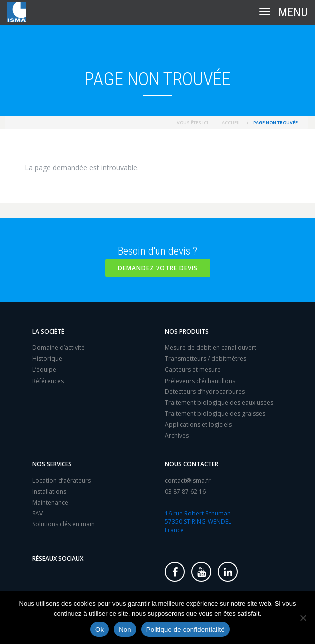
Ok (99, 629)
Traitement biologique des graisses (215, 414)
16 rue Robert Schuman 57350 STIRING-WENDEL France (198, 522)
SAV (38, 513)
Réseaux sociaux (58, 559)
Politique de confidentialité (185, 629)
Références (48, 381)
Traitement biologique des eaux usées (219, 403)
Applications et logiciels (198, 425)
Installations (49, 491)
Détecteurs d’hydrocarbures (205, 392)
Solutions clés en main (64, 524)
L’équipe (44, 369)
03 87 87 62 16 (185, 491)
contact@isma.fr (188, 480)
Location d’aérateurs (62, 480)
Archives (177, 436)
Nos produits (187, 331)
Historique (47, 358)
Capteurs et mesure (193, 369)
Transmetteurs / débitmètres (206, 358)
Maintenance (50, 502)
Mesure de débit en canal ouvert (211, 347)
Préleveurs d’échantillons (200, 381)
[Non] (303, 618)
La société (48, 331)
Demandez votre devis (158, 268)
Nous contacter (192, 464)
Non (125, 629)
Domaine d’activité (59, 347)
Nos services (52, 464)
